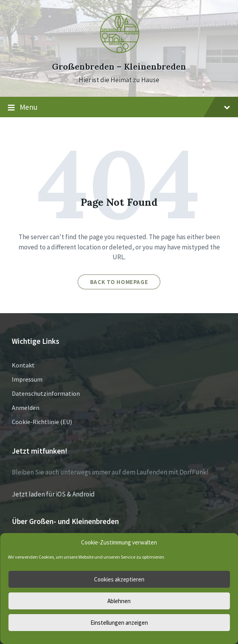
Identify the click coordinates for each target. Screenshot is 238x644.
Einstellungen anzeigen (119, 623)
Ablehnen (119, 601)
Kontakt (23, 365)
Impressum (27, 379)
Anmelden (26, 408)
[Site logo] (119, 52)
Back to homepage (119, 282)
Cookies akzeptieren (119, 579)
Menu (119, 107)
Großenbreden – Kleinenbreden (119, 67)
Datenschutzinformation (46, 393)
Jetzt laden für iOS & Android (53, 494)
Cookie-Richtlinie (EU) (42, 422)
